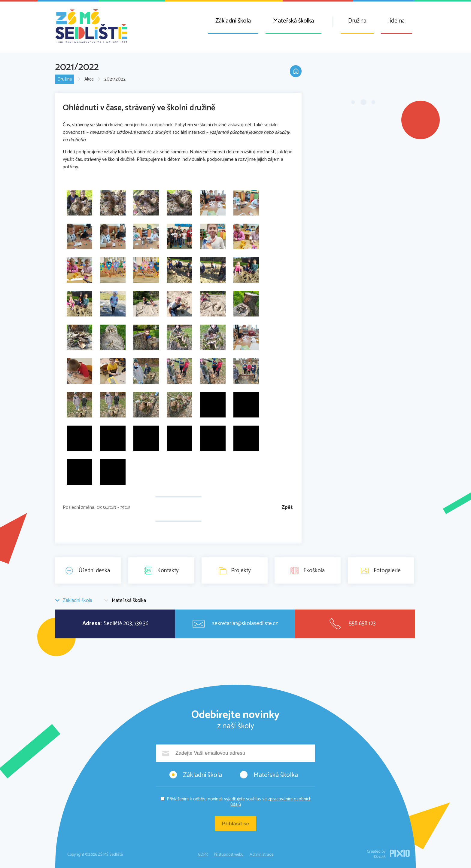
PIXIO (400, 853)
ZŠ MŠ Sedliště (91, 26)
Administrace (261, 855)
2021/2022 (115, 79)
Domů (296, 72)
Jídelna (397, 21)
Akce (90, 79)
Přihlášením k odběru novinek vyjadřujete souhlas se (239, 802)
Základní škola (233, 21)
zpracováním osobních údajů (271, 802)
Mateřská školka (293, 21)
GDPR (203, 855)
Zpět (287, 507)
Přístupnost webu (229, 855)
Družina (357, 21)
